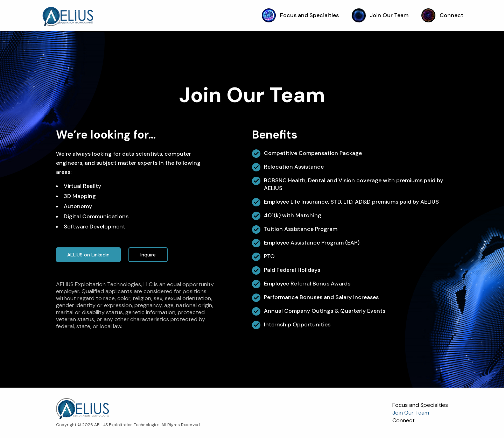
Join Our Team (380, 15)
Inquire (148, 255)
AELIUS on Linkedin (88, 255)
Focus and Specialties (300, 15)
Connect (442, 15)
